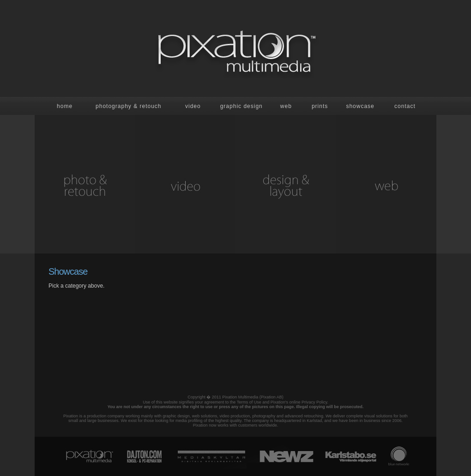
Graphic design (242, 106)
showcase (360, 106)
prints (320, 106)
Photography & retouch (128, 106)
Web (286, 106)
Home (65, 106)
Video (193, 106)
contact (405, 106)
